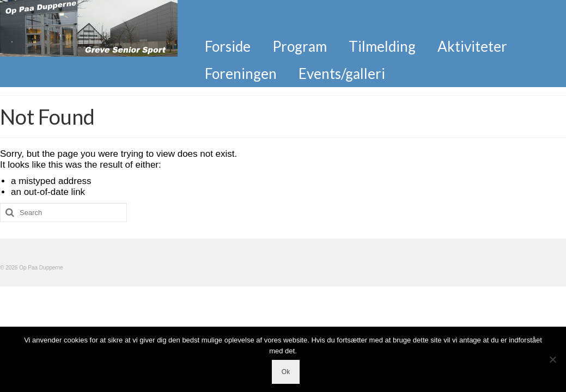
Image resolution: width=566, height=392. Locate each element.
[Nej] (552, 359)
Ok (286, 372)
